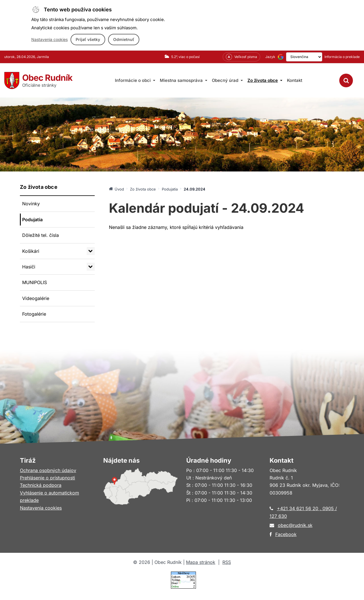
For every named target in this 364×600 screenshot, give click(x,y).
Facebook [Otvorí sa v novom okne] (286, 534)
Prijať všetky (88, 39)
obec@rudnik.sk (295, 525)
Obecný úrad (227, 80)
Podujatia (32, 220)
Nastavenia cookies (49, 39)
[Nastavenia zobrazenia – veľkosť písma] (233, 57)
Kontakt (295, 80)
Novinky (31, 204)
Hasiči (29, 267)
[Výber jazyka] (300, 57)
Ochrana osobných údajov (48, 470)
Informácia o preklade (342, 57)
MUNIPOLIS (35, 282)
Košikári (31, 251)
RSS (227, 562)
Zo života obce (265, 80)
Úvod (116, 189)
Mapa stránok (201, 562)
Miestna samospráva (184, 80)
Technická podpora (41, 485)
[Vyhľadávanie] (346, 80)
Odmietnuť (124, 39)
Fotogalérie (34, 314)
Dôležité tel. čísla (41, 235)
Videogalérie (36, 298)
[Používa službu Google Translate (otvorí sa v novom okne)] (273, 57)
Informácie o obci (135, 80)
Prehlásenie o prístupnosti (47, 478)
